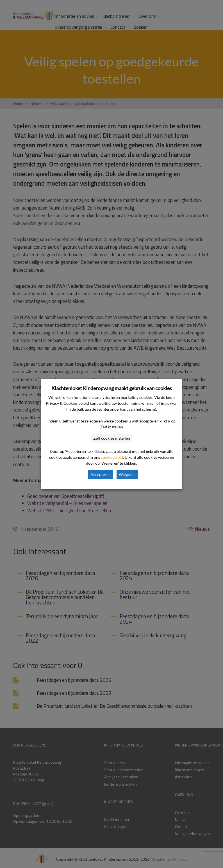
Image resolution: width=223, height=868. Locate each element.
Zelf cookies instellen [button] (112, 438)
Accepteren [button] (101, 474)
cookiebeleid (112, 457)
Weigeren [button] (127, 474)
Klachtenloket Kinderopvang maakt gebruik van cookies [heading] (112, 388)
